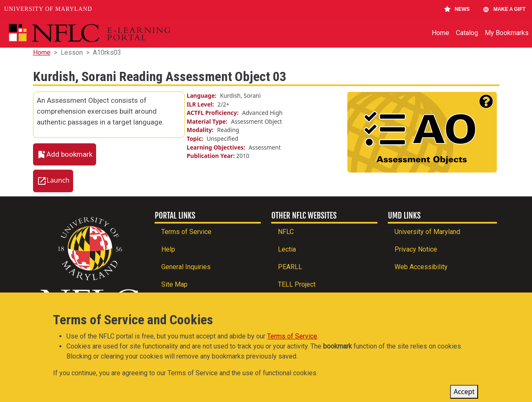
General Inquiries (186, 267)
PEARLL (290, 267)
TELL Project (297, 284)
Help (168, 249)
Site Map (174, 284)
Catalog (467, 33)
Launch (58, 181)
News (457, 9)
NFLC (286, 232)
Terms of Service (186, 232)
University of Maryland (48, 9)
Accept (464, 395)
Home (440, 33)
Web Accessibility (421, 267)
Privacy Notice (416, 249)
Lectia (287, 249)
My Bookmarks (507, 33)
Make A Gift (504, 9)
